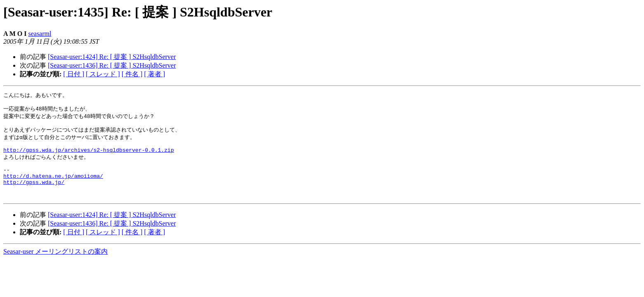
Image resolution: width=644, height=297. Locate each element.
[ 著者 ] (155, 74)
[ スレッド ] (103, 74)
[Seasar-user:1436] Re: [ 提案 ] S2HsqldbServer (112, 65)
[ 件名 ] (132, 74)
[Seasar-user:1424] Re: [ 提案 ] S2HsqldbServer (112, 57)
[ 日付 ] (74, 74)
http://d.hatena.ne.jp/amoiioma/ (53, 187)
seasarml (40, 34)
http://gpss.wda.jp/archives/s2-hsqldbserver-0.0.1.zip (88, 157)
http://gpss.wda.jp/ (34, 194)
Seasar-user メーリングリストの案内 (55, 266)
